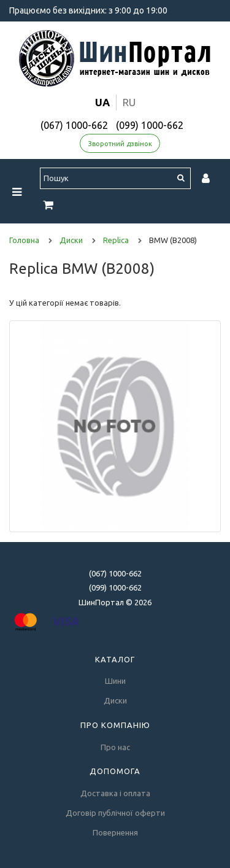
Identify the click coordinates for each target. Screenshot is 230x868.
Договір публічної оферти (115, 813)
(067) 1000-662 (74, 125)
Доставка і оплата (115, 793)
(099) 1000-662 (150, 125)
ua (102, 102)
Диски (115, 700)
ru (129, 102)
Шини (115, 681)
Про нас (115, 747)
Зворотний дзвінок (120, 144)
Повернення (115, 832)
